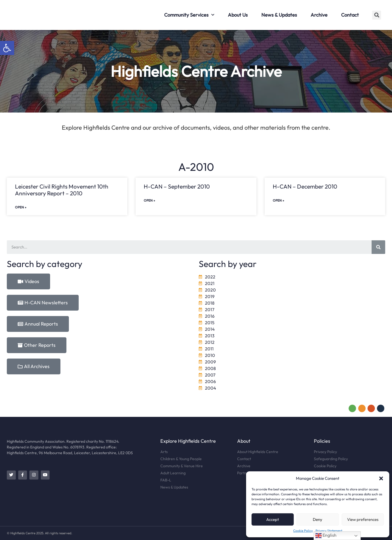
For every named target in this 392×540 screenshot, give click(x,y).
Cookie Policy (303, 531)
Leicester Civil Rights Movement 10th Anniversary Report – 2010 (62, 190)
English (326, 536)
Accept (273, 519)
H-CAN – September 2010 (177, 186)
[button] (7, 48)
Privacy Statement (329, 531)
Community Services (189, 15)
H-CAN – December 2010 (305, 186)
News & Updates (279, 15)
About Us (238, 15)
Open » (21, 207)
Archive (319, 15)
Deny (318, 519)
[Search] (378, 247)
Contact (350, 15)
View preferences (363, 519)
